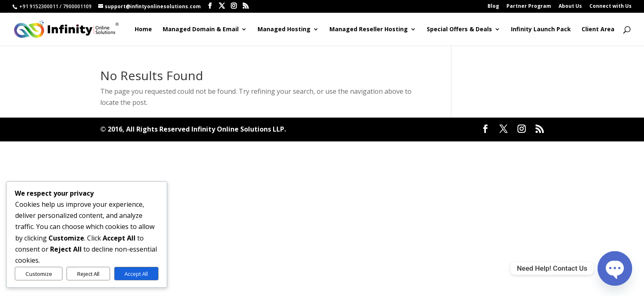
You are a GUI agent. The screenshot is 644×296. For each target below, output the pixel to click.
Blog (493, 7)
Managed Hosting (284, 30)
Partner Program (529, 7)
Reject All (88, 274)
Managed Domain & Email (201, 30)
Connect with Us (611, 7)
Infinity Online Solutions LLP (238, 129)
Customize (39, 274)
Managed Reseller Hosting (369, 30)
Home (143, 30)
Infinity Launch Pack (541, 30)
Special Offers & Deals (459, 30)
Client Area (598, 30)
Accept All (136, 274)
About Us (570, 7)
